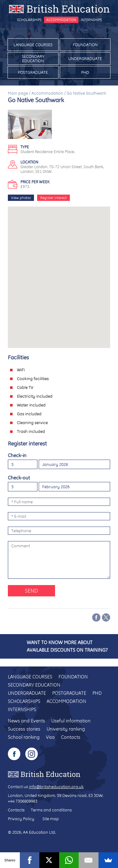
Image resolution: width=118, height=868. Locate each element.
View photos (21, 198)
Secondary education (33, 58)
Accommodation (61, 20)
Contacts (71, 737)
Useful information (71, 721)
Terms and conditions (51, 810)
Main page (18, 93)
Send (31, 591)
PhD (85, 72)
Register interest (53, 198)
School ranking (24, 737)
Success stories (24, 729)
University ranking (66, 729)
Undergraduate (85, 58)
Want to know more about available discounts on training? (67, 646)
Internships (91, 20)
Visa (50, 737)
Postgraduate (33, 72)
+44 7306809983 (23, 801)
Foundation (85, 45)
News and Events (26, 721)
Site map (51, 819)
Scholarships (29, 20)
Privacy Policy (21, 819)
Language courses (33, 45)
